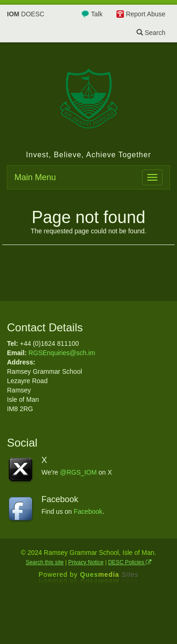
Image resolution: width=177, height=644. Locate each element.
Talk (97, 14)
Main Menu (35, 177)
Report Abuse (146, 14)
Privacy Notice (86, 562)
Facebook (88, 511)
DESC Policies (130, 562)
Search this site (44, 562)
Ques (109, 574)
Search (151, 33)
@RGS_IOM (78, 472)
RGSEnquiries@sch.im (62, 353)
